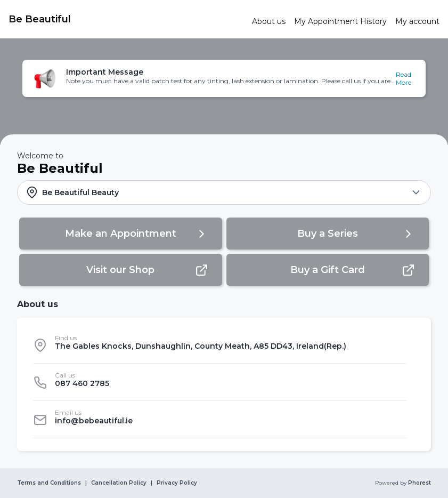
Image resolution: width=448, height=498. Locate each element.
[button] (224, 78)
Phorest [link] (419, 483)
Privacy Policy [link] (177, 483)
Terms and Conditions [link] (49, 483)
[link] (126, 19)
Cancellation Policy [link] (119, 483)
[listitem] (220, 345)
